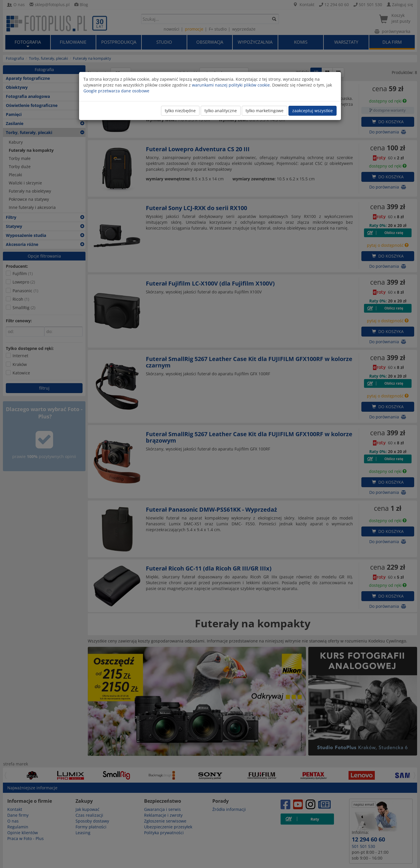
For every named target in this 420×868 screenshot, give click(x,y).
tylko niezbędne (180, 111)
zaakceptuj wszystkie (313, 111)
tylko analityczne (221, 111)
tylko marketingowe (265, 111)
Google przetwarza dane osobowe (116, 91)
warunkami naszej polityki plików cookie (231, 85)
